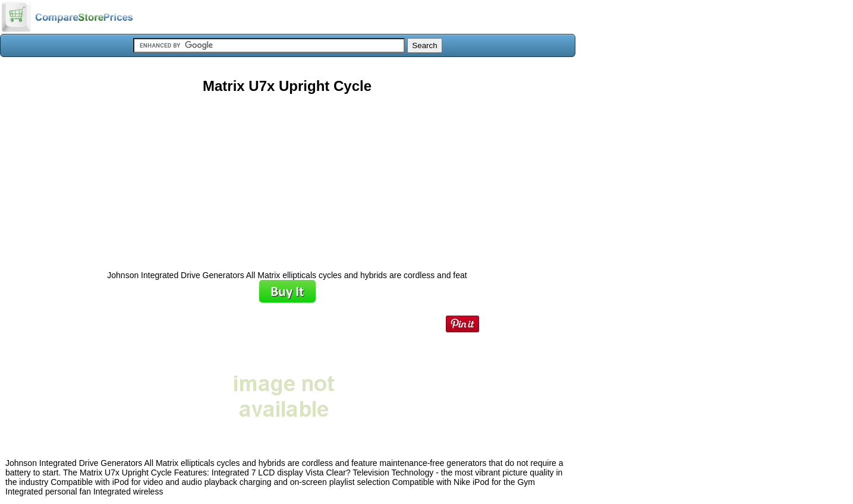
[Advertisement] (287, 178)
